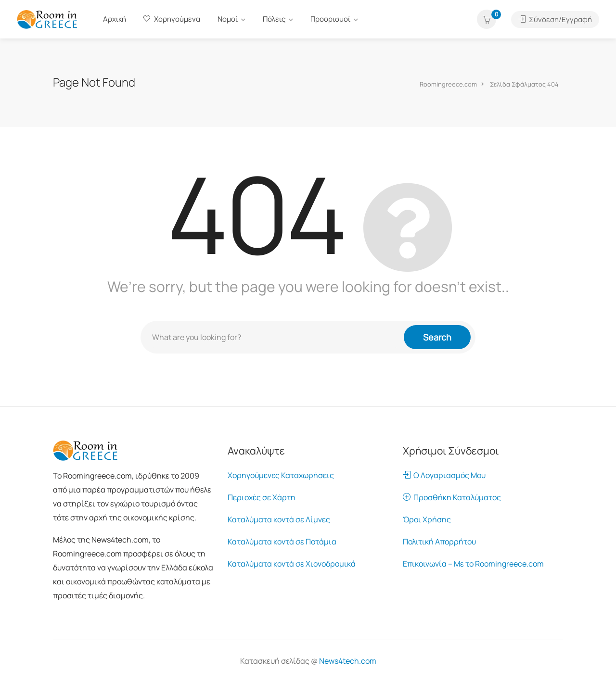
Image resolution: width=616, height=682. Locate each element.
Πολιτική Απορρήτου (439, 542)
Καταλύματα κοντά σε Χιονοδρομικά (292, 564)
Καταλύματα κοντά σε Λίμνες (279, 519)
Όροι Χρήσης (427, 519)
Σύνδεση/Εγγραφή (555, 19)
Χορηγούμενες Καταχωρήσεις (281, 475)
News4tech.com (348, 661)
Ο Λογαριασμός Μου (444, 475)
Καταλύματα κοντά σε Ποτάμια (282, 542)
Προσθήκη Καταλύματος (452, 497)
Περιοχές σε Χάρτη (262, 497)
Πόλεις (274, 19)
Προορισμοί (330, 19)
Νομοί (228, 19)
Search (437, 337)
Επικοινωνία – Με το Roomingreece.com (473, 564)
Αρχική (115, 19)
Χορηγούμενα (172, 19)
